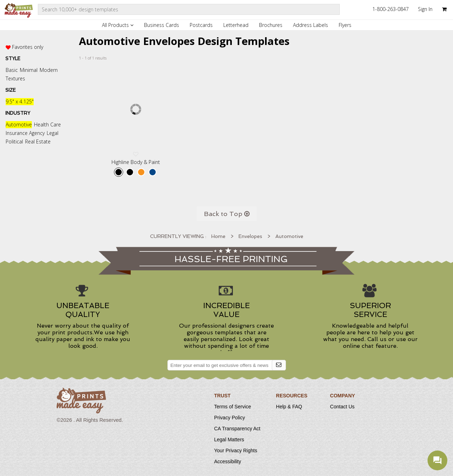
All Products (118, 25)
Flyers (345, 25)
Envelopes (250, 236)
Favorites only (28, 47)
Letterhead (236, 25)
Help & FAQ (289, 407)
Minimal (29, 70)
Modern (49, 70)
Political (14, 141)
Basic (12, 70)
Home (218, 236)
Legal (53, 133)
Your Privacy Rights (236, 450)
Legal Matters (229, 440)
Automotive (19, 124)
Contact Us (342, 407)
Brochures (271, 25)
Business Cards (162, 25)
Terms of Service (233, 407)
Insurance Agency (25, 133)
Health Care (47, 124)
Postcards (201, 25)
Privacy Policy (230, 418)
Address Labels (311, 25)
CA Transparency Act (237, 429)
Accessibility (228, 461)
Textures (15, 78)
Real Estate (38, 141)
